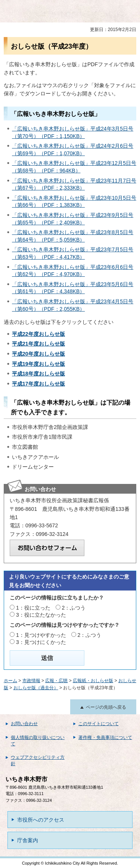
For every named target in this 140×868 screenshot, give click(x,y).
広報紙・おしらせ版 (93, 681)
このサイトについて (99, 724)
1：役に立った (33, 608)
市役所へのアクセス (41, 820)
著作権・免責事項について (105, 737)
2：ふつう (74, 608)
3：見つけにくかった (41, 642)
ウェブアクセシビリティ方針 (38, 760)
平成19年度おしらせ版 (38, 364)
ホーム (10, 681)
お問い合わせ (24, 724)
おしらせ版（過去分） (36, 688)
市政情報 (31, 681)
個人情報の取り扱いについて (38, 741)
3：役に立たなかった (41, 615)
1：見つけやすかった (41, 635)
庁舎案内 (28, 840)
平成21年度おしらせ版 (38, 344)
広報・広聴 (56, 681)
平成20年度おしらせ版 (38, 354)
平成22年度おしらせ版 (38, 334)
